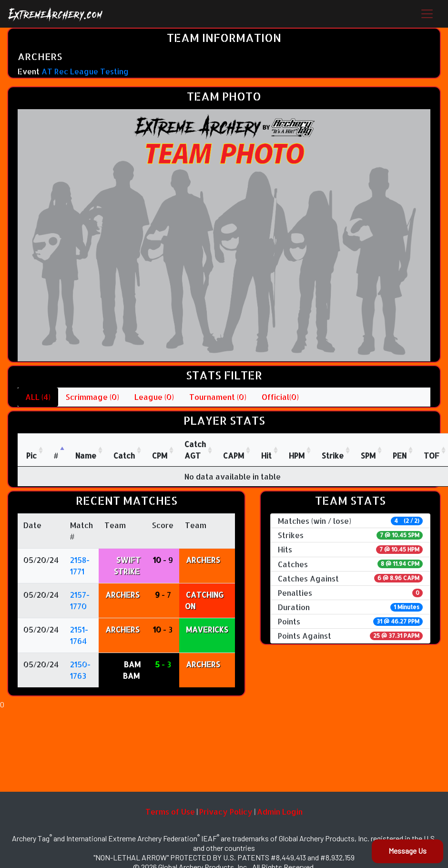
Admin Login (280, 812)
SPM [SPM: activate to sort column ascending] (368, 455)
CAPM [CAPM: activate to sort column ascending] (234, 455)
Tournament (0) (218, 397)
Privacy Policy (226, 812)
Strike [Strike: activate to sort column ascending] (333, 455)
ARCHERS (203, 560)
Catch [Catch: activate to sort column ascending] (124, 455)
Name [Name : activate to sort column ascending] (86, 455)
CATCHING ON (204, 600)
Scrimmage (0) (92, 397)
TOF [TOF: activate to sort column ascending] (432, 455)
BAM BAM (132, 670)
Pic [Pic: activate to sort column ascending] (31, 455)
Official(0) (280, 397)
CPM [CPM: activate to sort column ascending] (160, 455)
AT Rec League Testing (85, 71)
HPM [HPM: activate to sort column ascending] (297, 455)
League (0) (154, 397)
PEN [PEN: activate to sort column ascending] (400, 455)
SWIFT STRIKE (127, 566)
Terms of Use (170, 812)
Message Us (407, 851)
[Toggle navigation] (427, 14)
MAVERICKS (207, 629)
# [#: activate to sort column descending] (56, 455)
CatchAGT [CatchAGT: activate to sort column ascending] (195, 450)
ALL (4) (38, 397)
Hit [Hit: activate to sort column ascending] (266, 455)
